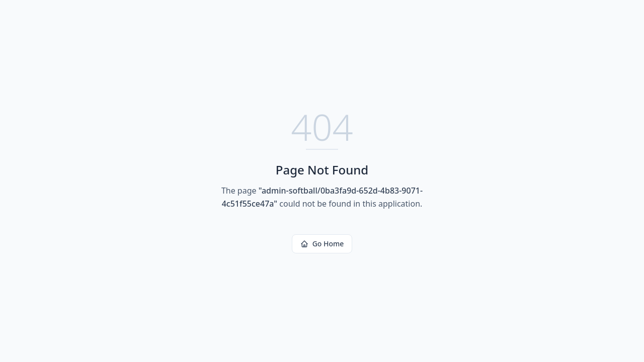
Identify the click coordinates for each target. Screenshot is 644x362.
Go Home (322, 244)
